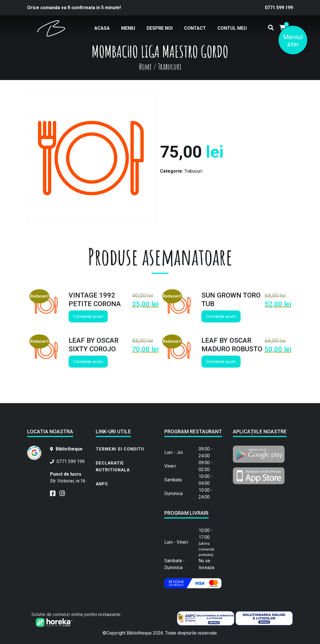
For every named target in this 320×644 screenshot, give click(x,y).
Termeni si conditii (120, 449)
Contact (195, 28)
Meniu (128, 28)
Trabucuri (193, 171)
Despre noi (160, 28)
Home (145, 66)
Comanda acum (88, 316)
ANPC (102, 484)
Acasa (102, 28)
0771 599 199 (279, 8)
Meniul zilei (293, 41)
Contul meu (232, 28)
